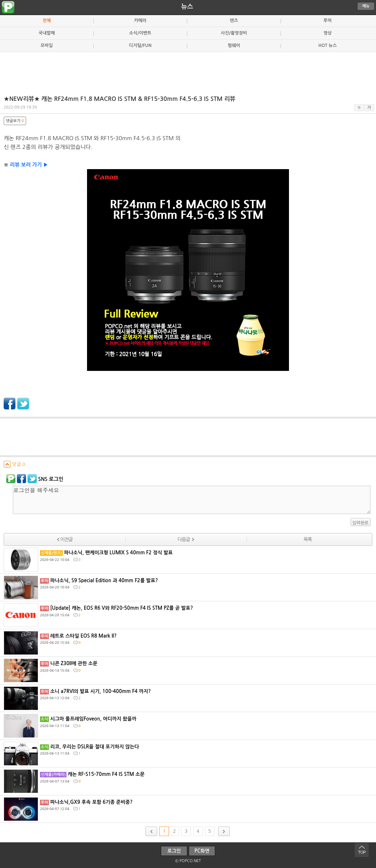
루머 (328, 21)
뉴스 (187, 7)
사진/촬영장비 (234, 33)
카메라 (140, 21)
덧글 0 (15, 464)
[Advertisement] (188, 70)
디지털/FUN (140, 45)
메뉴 (366, 6)
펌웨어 (234, 45)
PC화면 (202, 851)
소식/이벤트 (140, 33)
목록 (307, 539)
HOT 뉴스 (328, 45)
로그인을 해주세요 (192, 500)
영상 (328, 33)
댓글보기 (15, 121)
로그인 (174, 851)
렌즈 (234, 21)
